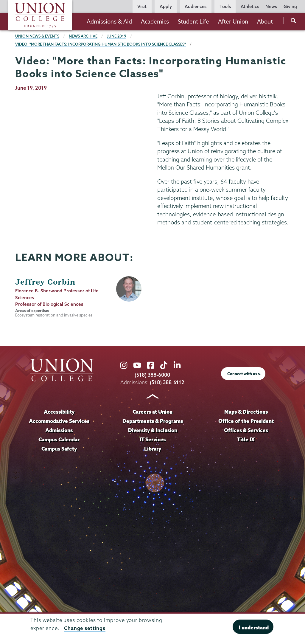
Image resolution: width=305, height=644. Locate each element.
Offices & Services (246, 430)
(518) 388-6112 (167, 382)
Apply (166, 6)
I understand (254, 627)
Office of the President (246, 421)
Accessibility (59, 412)
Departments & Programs (153, 421)
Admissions (59, 430)
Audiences (196, 6)
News (271, 6)
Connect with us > (244, 374)
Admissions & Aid (109, 21)
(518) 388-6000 (152, 375)
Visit (142, 6)
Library (152, 449)
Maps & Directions (246, 412)
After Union (233, 21)
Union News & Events (37, 36)
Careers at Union (152, 412)
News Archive (84, 36)
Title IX (246, 439)
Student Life (193, 21)
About (265, 21)
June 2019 (118, 36)
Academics (155, 21)
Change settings (85, 628)
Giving (290, 6)
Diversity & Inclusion (152, 430)
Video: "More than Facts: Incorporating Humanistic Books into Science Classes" (101, 44)
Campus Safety (59, 449)
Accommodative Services (59, 421)
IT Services (153, 439)
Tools (225, 6)
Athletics (250, 6)
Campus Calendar (59, 439)
